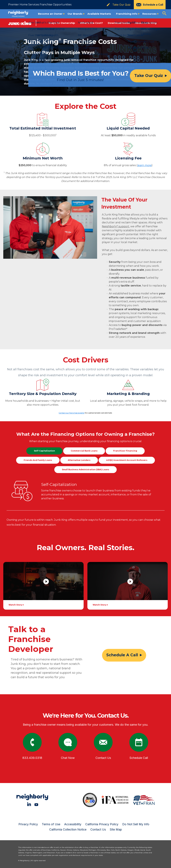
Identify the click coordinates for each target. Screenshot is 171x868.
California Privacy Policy (102, 824)
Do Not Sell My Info (136, 824)
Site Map (116, 829)
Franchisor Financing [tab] (125, 451)
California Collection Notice (68, 829)
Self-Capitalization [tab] (44, 451)
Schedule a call (122, 655)
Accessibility (73, 824)
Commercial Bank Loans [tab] (84, 451)
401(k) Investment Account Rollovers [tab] (127, 460)
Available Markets (99, 14)
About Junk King (146, 23)
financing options (118, 441)
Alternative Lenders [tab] (79, 460)
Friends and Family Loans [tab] (38, 460)
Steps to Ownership (62, 23)
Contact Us (98, 829)
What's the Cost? (91, 23)
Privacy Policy (28, 824)
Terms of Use (51, 824)
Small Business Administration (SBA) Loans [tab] (85, 470)
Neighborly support (116, 226)
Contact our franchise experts (72, 413)
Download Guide (119, 23)
